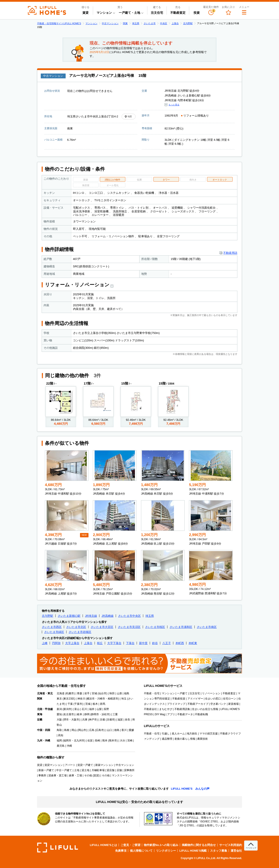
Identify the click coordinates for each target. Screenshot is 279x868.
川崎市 (101, 699)
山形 (119, 693)
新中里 (143, 643)
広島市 (100, 730)
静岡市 (95, 714)
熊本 (105, 741)
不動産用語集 (182, 709)
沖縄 (69, 746)
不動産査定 (178, 13)
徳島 (117, 730)
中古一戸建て (64, 770)
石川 (84, 709)
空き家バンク (218, 704)
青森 (80, 693)
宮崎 (130, 741)
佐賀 (90, 741)
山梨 (99, 709)
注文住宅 (157, 13)
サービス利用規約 (231, 845)
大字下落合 (114, 643)
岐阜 (80, 714)
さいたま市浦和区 (181, 627)
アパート (70, 765)
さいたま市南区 (207, 627)
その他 (106, 775)
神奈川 (81, 699)
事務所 (42, 775)
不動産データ (185, 714)
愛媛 (131, 730)
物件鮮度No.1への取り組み (161, 845)
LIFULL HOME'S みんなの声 (190, 789)
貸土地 (85, 770)
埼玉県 (136, 23)
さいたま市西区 (52, 627)
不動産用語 (230, 253)
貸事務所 (129, 770)
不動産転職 (201, 714)
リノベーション (211, 693)
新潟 (59, 709)
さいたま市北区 (76, 627)
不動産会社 (150, 709)
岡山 (74, 730)
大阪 (59, 720)
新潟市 (67, 709)
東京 (59, 699)
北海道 (61, 693)
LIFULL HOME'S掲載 (193, 851)
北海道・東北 (45, 693)
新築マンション (104, 765)
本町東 (193, 643)
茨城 (88, 704)
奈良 (128, 720)
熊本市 (113, 741)
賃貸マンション (54, 765)
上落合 (175, 23)
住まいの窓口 (213, 699)
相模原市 (113, 699)
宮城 (94, 693)
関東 (125, 23)
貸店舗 (111, 770)
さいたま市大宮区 (102, 627)
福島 (127, 693)
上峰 (45, 643)
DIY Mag (160, 714)
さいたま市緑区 (54, 632)
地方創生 (192, 734)
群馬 (103, 704)
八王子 (167, 643)
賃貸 (85, 13)
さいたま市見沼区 (129, 627)
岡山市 (82, 730)
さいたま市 (150, 23)
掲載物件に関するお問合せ (199, 845)
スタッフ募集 (219, 851)
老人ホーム (178, 734)
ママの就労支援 (209, 734)
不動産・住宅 (152, 693)
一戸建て (182, 693)
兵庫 (85, 720)
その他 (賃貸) (92, 775)
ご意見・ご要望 (130, 845)
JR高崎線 (108, 616)
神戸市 (93, 720)
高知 (61, 735)
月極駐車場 (98, 770)
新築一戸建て (46, 770)
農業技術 (202, 739)
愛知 (59, 714)
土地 (77, 770)
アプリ (171, 714)
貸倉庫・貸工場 (58, 775)
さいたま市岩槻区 (80, 632)
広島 (92, 730)
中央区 (164, 23)
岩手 (87, 693)
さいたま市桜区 (155, 627)
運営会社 (236, 851)
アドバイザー (195, 699)
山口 (109, 730)
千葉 (70, 704)
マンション (91, 23)
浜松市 (105, 714)
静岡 (87, 714)
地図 (130, 116)
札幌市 (70, 693)
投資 (197, 13)
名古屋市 (69, 714)
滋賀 (120, 720)
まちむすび (166, 709)
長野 (106, 709)
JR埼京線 (91, 616)
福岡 (59, 741)
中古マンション (110, 23)
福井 (92, 709)
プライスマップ (176, 704)
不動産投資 (179, 699)
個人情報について (141, 851)
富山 (77, 709)
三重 (115, 714)
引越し (166, 734)
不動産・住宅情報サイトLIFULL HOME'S (59, 23)
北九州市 (79, 741)
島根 (67, 730)
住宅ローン (230, 699)
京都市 (111, 720)
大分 (122, 741)
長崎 (97, 741)
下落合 (130, 643)
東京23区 (69, 699)
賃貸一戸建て (85, 765)
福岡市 (67, 741)
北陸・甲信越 (45, 709)
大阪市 (75, 720)
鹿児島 (61, 746)
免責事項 (121, 851)
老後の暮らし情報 (185, 739)
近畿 (40, 720)
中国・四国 (44, 730)
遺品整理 (167, 739)
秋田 (112, 693)
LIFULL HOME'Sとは (103, 845)
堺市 (66, 720)
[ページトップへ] (251, 846)
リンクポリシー (166, 851)
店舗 (119, 770)
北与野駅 (188, 23)
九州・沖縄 (44, 741)
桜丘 (100, 643)
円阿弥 (56, 643)
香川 (124, 730)
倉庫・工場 (75, 775)
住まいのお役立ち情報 (205, 709)
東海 (40, 714)
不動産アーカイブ (198, 704)
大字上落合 (72, 643)
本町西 (180, 643)
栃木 (95, 704)
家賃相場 (233, 704)
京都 (102, 720)
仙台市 (102, 693)
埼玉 (124, 699)
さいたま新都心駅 (69, 616)
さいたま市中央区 (129, 616)
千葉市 (78, 704)
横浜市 (91, 699)
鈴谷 (155, 643)
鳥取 (59, 730)
